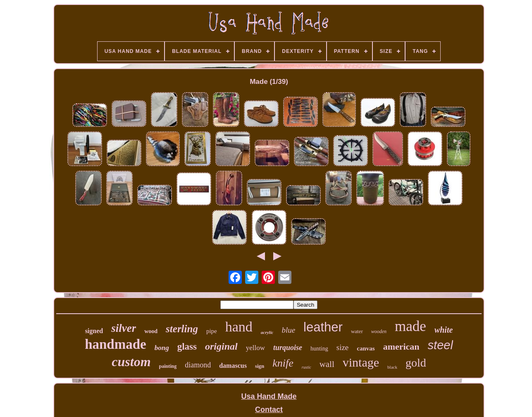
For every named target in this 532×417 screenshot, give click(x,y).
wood (151, 331)
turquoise (288, 348)
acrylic (267, 332)
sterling (182, 329)
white (444, 330)
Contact (269, 410)
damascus (233, 366)
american (401, 347)
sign (260, 366)
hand (239, 327)
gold (416, 363)
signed (94, 331)
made (410, 326)
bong (162, 348)
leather (323, 327)
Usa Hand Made (269, 396)
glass (187, 347)
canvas (366, 348)
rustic (307, 367)
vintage (361, 362)
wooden (379, 331)
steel (440, 345)
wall (327, 364)
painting (168, 366)
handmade (116, 344)
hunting (319, 349)
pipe (212, 331)
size (343, 347)
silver (124, 328)
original (221, 346)
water (357, 331)
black (392, 367)
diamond (198, 365)
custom (131, 362)
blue (288, 330)
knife (283, 363)
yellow (255, 348)
